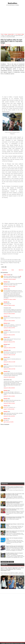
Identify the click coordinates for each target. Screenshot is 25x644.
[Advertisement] (12, 19)
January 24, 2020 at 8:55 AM (9, 388)
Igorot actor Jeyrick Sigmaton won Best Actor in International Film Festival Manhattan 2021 (12, 569)
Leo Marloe (6, 330)
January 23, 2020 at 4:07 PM (9, 328)
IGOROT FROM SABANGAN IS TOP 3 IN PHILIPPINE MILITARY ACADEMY (14, 502)
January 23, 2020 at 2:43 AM (9, 305)
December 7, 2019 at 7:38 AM (9, 286)
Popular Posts (4, 562)
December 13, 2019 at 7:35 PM (10, 300)
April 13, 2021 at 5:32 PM (8, 422)
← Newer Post (4, 270)
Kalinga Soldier (11, 34)
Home (2, 34)
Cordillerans (22, 643)
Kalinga (6, 34)
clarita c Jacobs (7, 275)
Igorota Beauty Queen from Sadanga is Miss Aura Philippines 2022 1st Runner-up (15, 517)
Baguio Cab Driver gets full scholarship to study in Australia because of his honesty (15, 547)
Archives (11, 562)
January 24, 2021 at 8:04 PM (9, 416)
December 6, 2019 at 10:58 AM (10, 279)
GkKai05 (5, 302)
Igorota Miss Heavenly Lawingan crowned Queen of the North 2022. (15, 509)
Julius (5, 364)
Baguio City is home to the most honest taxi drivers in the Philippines (15, 532)
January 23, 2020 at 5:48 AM (9, 314)
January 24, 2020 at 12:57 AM (9, 369)
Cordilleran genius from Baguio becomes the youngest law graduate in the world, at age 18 (15, 488)
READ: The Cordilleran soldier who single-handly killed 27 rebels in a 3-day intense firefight (12, 41)
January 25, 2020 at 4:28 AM (9, 396)
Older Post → (21, 270)
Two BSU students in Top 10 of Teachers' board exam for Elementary (15, 554)
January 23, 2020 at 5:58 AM (9, 321)
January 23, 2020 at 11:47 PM (9, 348)
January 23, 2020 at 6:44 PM (9, 335)
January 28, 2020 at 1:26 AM (9, 403)
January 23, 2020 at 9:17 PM (9, 342)
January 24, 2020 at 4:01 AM (9, 377)
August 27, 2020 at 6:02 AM (9, 409)
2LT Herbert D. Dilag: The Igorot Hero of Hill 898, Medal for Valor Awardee (15, 494)
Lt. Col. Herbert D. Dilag (19, 34)
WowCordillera (12, 3)
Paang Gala (6, 350)
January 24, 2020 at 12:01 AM (9, 355)
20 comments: (8, 45)
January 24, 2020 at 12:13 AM (9, 362)
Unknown (6, 282)
